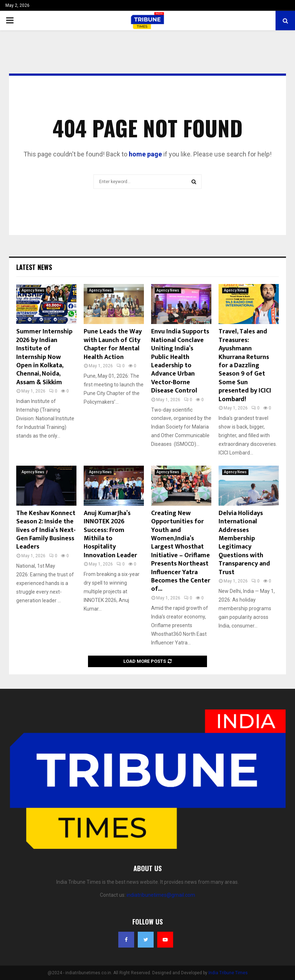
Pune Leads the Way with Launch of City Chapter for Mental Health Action (113, 344)
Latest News (34, 267)
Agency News (33, 290)
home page (145, 154)
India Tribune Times (228, 973)
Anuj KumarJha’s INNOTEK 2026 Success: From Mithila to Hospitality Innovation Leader (110, 534)
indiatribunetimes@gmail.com (161, 895)
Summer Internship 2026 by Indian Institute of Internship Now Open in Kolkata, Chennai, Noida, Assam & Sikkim (44, 357)
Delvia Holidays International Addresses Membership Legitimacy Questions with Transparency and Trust (244, 543)
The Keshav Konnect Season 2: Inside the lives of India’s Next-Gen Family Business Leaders (46, 530)
